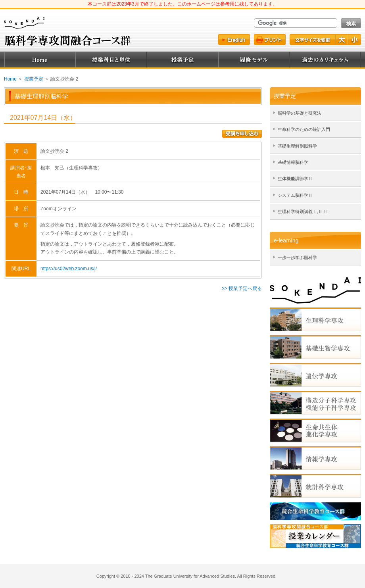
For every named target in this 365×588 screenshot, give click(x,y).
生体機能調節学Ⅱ (295, 179)
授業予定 (182, 60)
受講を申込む (242, 134)
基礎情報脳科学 (293, 162)
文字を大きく (342, 39)
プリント (270, 39)
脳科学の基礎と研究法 (300, 113)
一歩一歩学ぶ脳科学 (297, 257)
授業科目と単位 (111, 60)
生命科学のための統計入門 (304, 129)
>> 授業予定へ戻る (242, 288)
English (234, 39)
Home (40, 60)
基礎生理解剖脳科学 (297, 146)
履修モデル (254, 60)
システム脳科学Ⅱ (295, 195)
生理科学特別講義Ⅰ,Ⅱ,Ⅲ (303, 211)
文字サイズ (312, 39)
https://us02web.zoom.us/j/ (69, 269)
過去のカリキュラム (325, 60)
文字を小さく (355, 39)
